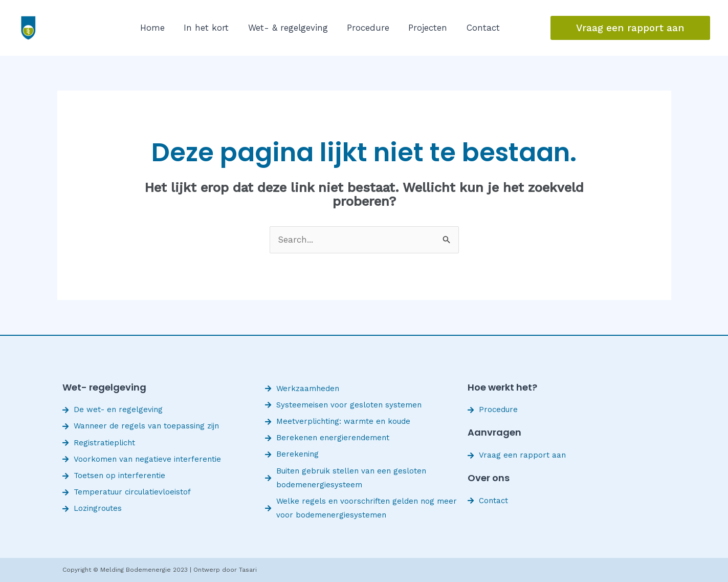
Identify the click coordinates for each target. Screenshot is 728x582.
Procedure (359, 28)
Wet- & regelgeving (281, 28)
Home (151, 28)
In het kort (203, 28)
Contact (468, 28)
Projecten (416, 28)
